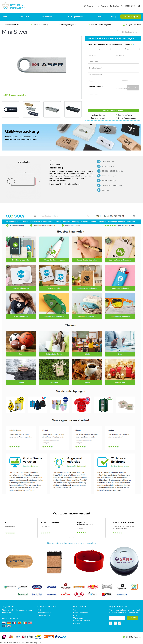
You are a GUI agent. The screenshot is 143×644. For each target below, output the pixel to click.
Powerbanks (47, 17)
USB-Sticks (24, 17)
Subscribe (132, 618)
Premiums (103, 6)
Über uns (101, 17)
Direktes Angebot (131, 17)
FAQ (39, 610)
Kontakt (115, 6)
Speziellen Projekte (82, 621)
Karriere (77, 623)
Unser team (78, 618)
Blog (113, 17)
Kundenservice (44, 615)
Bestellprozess (44, 613)
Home (4, 17)
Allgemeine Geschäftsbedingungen (17, 610)
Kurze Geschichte (81, 613)
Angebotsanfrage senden (113, 110)
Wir (75, 610)
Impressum (6, 613)
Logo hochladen (95, 86)
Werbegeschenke (75, 17)
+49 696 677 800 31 (131, 6)
